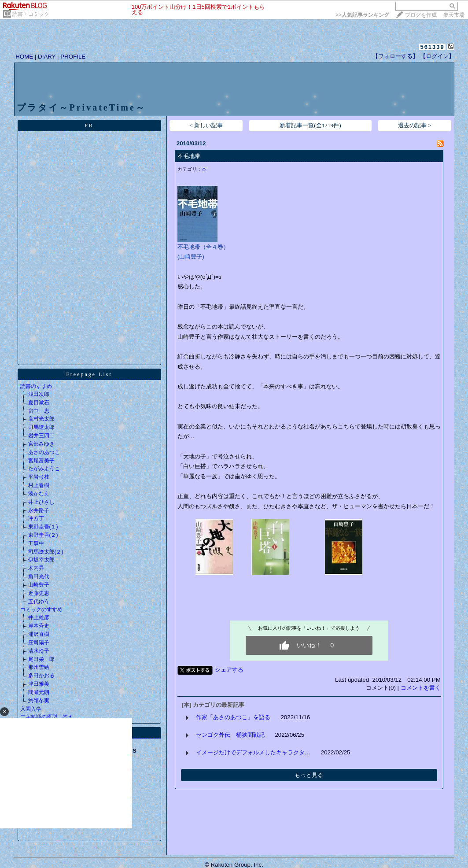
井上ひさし (41, 502)
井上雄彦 (39, 617)
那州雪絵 (39, 667)
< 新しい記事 (206, 125)
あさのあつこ (44, 452)
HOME (24, 57)
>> (362, 15)
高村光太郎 (41, 419)
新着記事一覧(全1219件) (310, 125)
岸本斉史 (39, 626)
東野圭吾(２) (43, 535)
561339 (432, 47)
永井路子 (39, 510)
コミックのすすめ (41, 609)
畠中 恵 (39, 411)
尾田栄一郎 (41, 659)
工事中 (36, 543)
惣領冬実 (39, 701)
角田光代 (39, 576)
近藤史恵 (39, 593)
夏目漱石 (39, 403)
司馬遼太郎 (41, 427)
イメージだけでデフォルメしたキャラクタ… (253, 752)
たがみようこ (44, 469)
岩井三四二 (41, 436)
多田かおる (41, 676)
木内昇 (36, 568)
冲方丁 (36, 518)
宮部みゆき (41, 444)
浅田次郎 (39, 394)
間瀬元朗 (39, 692)
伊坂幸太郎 (41, 560)
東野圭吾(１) (43, 527)
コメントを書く (421, 688)
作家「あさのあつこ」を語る (233, 717)
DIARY (47, 57)
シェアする (229, 670)
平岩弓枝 (39, 477)
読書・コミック (31, 14)
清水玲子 (39, 651)
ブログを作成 (421, 15)
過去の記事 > (415, 125)
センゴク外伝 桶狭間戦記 (230, 735)
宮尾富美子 (41, 461)
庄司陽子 (39, 643)
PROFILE (73, 57)
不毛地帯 (189, 156)
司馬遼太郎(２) (46, 552)
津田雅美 (39, 684)
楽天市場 (454, 15)
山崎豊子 (39, 585)
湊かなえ (39, 494)
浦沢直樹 (39, 634)
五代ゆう (39, 602)
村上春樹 (39, 485)
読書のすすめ (36, 386)
